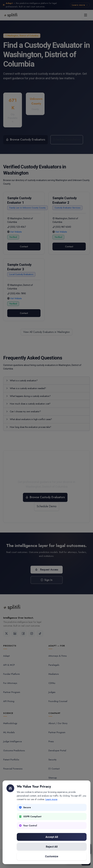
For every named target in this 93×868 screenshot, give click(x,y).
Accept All (52, 837)
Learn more (51, 799)
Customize (52, 856)
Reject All (52, 847)
